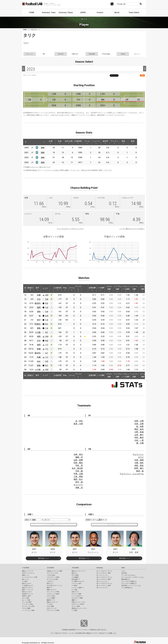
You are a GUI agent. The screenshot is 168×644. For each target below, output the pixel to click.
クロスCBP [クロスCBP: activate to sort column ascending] (109, 289)
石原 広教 (139, 424)
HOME (32, 12)
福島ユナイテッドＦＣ (79, 571)
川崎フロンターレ (27, 588)
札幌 (39, 295)
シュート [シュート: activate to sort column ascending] (99, 142)
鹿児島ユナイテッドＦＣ (79, 608)
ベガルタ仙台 (51, 575)
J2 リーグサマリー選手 (104, 579)
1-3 (47, 320)
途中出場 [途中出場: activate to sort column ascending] (71, 142)
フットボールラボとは (128, 575)
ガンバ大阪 (25, 598)
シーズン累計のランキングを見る (131, 229)
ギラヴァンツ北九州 (78, 604)
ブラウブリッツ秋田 (53, 577)
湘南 (43, 148)
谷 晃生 (79, 421)
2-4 (47, 316)
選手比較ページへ (114, 524)
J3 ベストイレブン (102, 588)
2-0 (47, 299)
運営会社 (93, 630)
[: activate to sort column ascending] (30, 142)
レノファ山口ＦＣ (77, 596)
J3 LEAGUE (75, 568)
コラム (123, 571)
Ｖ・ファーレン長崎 (28, 610)
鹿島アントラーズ (27, 571)
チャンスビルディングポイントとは (70, 229)
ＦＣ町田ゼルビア (27, 586)
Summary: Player (66, 12)
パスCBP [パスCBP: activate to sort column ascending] (101, 289)
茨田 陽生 (78, 463)
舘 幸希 (140, 426)
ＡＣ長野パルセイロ (78, 581)
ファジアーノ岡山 (27, 604)
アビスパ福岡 (26, 608)
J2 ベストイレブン (102, 581)
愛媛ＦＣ (74, 600)
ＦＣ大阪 (74, 590)
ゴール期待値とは (127, 588)
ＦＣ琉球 (74, 610)
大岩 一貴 (139, 440)
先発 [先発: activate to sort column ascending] (61, 142)
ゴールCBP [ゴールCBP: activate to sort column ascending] (143, 289)
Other (123, 568)
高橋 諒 (79, 488)
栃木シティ (50, 583)
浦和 (39, 312)
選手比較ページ (43, 558)
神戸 (39, 320)
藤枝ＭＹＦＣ (51, 600)
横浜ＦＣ (50, 588)
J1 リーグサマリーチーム (104, 571)
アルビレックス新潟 (53, 594)
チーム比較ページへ (54, 524)
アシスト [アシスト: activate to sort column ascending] (118, 142)
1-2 (47, 307)
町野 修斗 (139, 468)
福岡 (39, 307)
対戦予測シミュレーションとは (131, 586)
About (117, 12)
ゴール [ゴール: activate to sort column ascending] (90, 142)
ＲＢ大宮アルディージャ (54, 586)
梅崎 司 (79, 457)
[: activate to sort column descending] (26, 142)
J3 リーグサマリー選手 (104, 586)
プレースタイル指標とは (129, 581)
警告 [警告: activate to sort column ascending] (128, 142)
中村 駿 (79, 471)
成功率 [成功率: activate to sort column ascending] (109, 142)
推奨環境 (72, 630)
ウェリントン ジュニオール (132, 474)
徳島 (39, 365)
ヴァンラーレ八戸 (52, 573)
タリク (141, 457)
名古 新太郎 (77, 468)
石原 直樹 (139, 460)
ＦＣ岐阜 (74, 586)
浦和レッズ (25, 575)
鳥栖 (39, 349)
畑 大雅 (140, 443)
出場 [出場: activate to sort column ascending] (52, 142)
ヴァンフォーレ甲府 (53, 592)
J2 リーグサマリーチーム (104, 577)
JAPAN (83, 12)
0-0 (47, 295)
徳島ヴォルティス (52, 602)
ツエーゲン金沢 (76, 583)
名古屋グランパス (27, 594)
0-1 (47, 324)
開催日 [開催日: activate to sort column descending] (30, 289)
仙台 (39, 361)
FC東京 (38, 324)
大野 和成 (139, 432)
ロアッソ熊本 (76, 606)
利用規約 (65, 630)
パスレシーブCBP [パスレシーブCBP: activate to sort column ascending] (126, 289)
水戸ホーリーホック (28, 573)
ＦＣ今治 (50, 604)
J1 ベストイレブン (102, 575)
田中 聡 (79, 482)
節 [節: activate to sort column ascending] (25, 289)
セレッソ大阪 (26, 600)
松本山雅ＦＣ (76, 579)
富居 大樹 (78, 424)
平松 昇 (79, 465)
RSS (142, 75)
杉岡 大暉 (139, 421)
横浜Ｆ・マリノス (27, 590)
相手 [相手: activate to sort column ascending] (37, 289)
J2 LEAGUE (50, 568)
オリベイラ (78, 485)
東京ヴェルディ (27, 583)
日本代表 (124, 573)
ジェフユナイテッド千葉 (30, 577)
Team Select (134, 12)
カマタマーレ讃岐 (77, 598)
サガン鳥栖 (50, 606)
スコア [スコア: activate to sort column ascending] (45, 288)
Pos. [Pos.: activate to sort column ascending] (65, 289)
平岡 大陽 (78, 474)
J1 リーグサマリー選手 (104, 573)
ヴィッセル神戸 (27, 602)
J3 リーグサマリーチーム (104, 583)
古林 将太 (78, 454)
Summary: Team (49, 12)
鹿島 (39, 328)
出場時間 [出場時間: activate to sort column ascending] (80, 142)
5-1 (47, 332)
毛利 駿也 (139, 437)
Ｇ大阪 (38, 370)
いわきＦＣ (50, 581)
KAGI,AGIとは (126, 579)
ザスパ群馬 (75, 575)
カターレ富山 (51, 596)
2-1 (47, 353)
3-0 (47, 312)
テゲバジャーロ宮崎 (53, 610)
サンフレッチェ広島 (28, 606)
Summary (100, 568)
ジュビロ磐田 (51, 598)
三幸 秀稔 (78, 476)
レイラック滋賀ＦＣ (78, 588)
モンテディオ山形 (52, 579)
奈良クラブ (75, 592)
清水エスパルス (27, 592)
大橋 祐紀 (139, 463)
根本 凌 (140, 471)
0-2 (47, 303)
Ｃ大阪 (38, 332)
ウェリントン (138, 454)
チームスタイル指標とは (129, 583)
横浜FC (38, 303)
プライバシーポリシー (83, 630)
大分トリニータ (52, 608)
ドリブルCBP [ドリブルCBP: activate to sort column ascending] (117, 289)
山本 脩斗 (139, 435)
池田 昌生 (139, 465)
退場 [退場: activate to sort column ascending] (137, 142)
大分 (39, 299)
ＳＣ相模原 (75, 577)
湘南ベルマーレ (52, 590)
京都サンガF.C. (27, 596)
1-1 (47, 345)
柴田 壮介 (78, 479)
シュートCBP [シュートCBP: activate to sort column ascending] (134, 289)
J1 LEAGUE (26, 568)
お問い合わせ (101, 630)
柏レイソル (25, 579)
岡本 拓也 (139, 429)
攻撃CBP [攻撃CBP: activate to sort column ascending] (92, 289)
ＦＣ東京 (25, 581)
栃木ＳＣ (74, 573)
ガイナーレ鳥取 (76, 594)
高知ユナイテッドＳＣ (79, 602)
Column (100, 12)
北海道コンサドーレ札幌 (54, 571)
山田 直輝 (78, 460)
